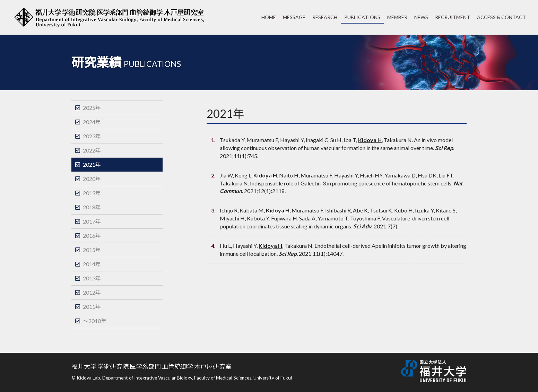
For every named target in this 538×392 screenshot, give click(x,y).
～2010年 (95, 321)
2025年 (92, 108)
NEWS (421, 17)
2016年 (92, 236)
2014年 (92, 264)
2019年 (92, 193)
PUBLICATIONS (362, 17)
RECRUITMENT (453, 17)
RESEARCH (325, 17)
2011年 (92, 307)
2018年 (92, 207)
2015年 (92, 250)
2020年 (92, 179)
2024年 (92, 122)
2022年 (92, 150)
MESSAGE (294, 17)
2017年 (92, 221)
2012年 (92, 292)
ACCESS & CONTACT (501, 17)
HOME (269, 17)
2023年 (92, 136)
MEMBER (397, 17)
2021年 (92, 164)
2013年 (92, 278)
